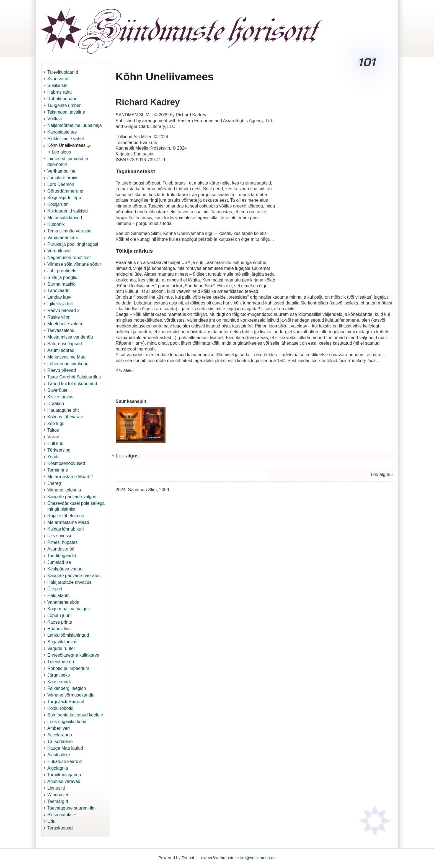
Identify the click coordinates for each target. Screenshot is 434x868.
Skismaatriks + (62, 815)
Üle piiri (55, 589)
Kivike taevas (60, 397)
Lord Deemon (61, 184)
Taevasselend (61, 330)
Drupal (188, 858)
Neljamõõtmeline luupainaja (75, 125)
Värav (53, 437)
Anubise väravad (64, 781)
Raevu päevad (62, 370)
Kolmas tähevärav (65, 417)
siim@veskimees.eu (257, 858)
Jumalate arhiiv (62, 178)
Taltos (53, 430)
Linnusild (56, 788)
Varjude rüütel (61, 648)
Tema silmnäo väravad (69, 231)
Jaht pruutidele (62, 271)
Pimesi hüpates (62, 542)
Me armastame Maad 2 (70, 477)
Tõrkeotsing (59, 450)
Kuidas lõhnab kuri (66, 529)
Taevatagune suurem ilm (71, 808)
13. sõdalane (60, 742)
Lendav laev (59, 297)
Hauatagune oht (63, 410)
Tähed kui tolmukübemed (72, 384)
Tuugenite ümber (64, 105)
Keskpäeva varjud (65, 569)
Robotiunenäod (62, 99)
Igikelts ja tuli (60, 304)
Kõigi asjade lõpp (64, 198)
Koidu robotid (60, 708)
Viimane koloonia (64, 490)
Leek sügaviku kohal (67, 722)
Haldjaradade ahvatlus (69, 582)
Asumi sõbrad (61, 350)
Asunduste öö (61, 549)
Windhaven (58, 795)
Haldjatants (58, 596)
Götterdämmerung (65, 191)
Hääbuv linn (59, 629)
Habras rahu (60, 92)
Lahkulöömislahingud (68, 635)
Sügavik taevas (62, 642)
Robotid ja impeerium (68, 668)
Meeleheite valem (65, 324)
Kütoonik (56, 224)
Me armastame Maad (68, 522)
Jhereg (54, 483)
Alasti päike (59, 755)
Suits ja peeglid (62, 277)
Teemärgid (58, 801)
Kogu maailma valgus (69, 609)
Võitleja (55, 119)
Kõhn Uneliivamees (66, 145)
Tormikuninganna (64, 775)
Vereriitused (59, 251)
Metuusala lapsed (65, 218)
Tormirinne (58, 470)
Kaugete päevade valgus (72, 497)
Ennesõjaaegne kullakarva (73, 655)
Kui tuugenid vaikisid (68, 211)
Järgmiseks (59, 675)
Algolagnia (58, 768)
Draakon (56, 404)
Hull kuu (55, 443)
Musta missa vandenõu (70, 337)
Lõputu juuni (59, 615)
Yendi (53, 457)
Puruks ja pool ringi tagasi (73, 244)
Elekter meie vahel (66, 139)
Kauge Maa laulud (65, 748)
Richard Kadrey (148, 102)
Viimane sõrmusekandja (71, 695)
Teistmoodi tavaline (66, 112)
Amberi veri (59, 728)
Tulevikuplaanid (63, 72)
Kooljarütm (58, 204)
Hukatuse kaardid (65, 761)
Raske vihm (59, 317)
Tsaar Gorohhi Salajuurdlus (74, 377)
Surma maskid (61, 284)
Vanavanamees (63, 238)
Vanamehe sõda (63, 602)
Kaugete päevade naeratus (74, 576)
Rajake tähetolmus (66, 516)
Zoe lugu (56, 423)
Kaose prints (60, 622)
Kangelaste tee (62, 132)
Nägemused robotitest (69, 258)
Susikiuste (57, 85)
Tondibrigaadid (62, 556)
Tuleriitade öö (61, 662)
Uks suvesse (60, 536)
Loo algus (61, 152)
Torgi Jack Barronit (66, 702)
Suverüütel (58, 390)
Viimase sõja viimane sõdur (74, 264)
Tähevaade (58, 290)
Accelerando (60, 735)
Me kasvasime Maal (67, 357)
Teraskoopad (60, 828)
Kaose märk (59, 682)
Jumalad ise (59, 562)
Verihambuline (61, 171)
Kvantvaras (58, 79)
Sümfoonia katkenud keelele (75, 715)
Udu (51, 821)
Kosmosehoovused (66, 463)
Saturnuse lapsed (65, 344)
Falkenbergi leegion (67, 688)
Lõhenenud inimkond (68, 364)
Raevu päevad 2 (64, 310)
